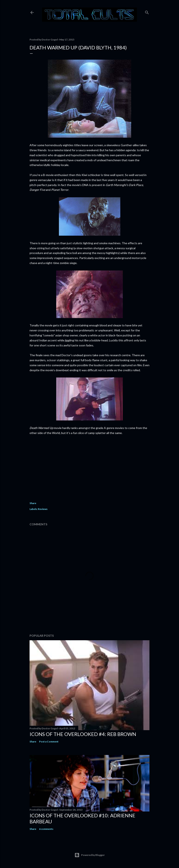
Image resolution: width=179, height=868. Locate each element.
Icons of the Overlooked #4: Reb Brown (83, 734)
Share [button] (33, 503)
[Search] (147, 12)
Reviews (43, 509)
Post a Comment (49, 742)
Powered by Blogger (90, 855)
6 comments (46, 829)
